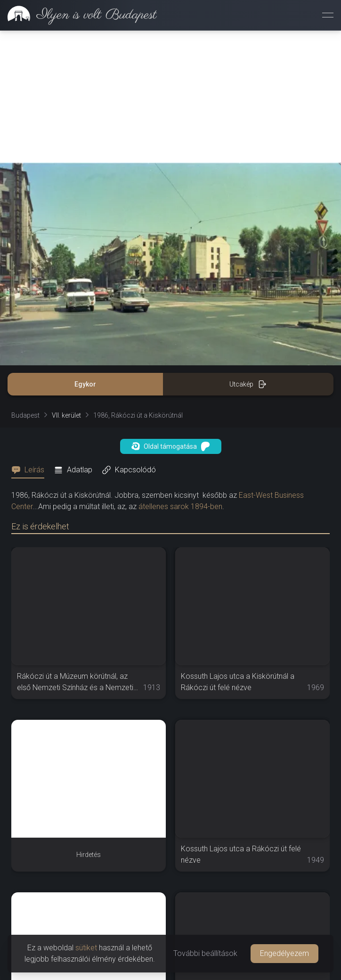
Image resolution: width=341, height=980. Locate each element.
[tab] (31, 470)
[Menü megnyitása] (328, 15)
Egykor (85, 384)
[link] (78, 15)
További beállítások (205, 953)
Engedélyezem (284, 953)
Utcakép (248, 384)
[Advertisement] (170, 97)
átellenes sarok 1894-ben (180, 506)
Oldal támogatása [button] (171, 446)
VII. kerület (66, 415)
